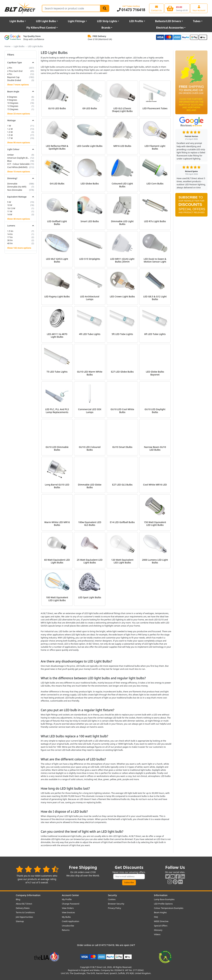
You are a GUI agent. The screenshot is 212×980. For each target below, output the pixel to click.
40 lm (10, 243)
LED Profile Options (163, 904)
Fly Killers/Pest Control (41, 28)
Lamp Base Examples (164, 899)
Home (7, 46)
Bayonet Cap (13, 77)
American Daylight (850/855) (19, 158)
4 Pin (10, 74)
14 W (10, 214)
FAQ (156, 917)
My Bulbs (66, 917)
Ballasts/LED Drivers (168, 21)
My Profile (67, 899)
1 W (9, 126)
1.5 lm (10, 231)
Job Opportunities (24, 917)
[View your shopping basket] (177, 8)
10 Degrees (13, 103)
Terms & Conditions (25, 912)
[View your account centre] (199, 8)
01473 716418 (131, 10)
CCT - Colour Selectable (18, 164)
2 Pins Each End (15, 71)
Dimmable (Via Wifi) (17, 187)
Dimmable (12, 184)
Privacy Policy (114, 908)
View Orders (68, 908)
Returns (66, 930)
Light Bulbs (17, 21)
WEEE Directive (161, 921)
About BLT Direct (24, 904)
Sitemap (20, 921)
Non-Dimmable (15, 190)
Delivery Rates (23, 908)
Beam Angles (160, 912)
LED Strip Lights (107, 21)
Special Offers (161, 926)
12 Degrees (13, 106)
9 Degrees (12, 100)
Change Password (71, 904)
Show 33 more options (19, 114)
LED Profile (136, 21)
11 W (10, 211)
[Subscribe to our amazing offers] (129, 876)
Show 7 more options (18, 85)
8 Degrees (12, 97)
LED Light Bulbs (46, 21)
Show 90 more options (19, 142)
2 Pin (10, 68)
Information (161, 895)
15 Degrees (13, 109)
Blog (18, 899)
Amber (11, 155)
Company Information (28, 895)
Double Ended (14, 80)
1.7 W (10, 138)
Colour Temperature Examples (169, 908)
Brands (106, 28)
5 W (9, 202)
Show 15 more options (19, 172)
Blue (9, 161)
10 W (10, 205)
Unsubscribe (68, 926)
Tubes (197, 21)
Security (112, 895)
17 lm (10, 237)
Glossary (158, 930)
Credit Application (71, 921)
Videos (157, 934)
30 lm (10, 240)
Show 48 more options (19, 219)
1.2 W (10, 129)
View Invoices (68, 912)
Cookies (112, 899)
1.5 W (10, 135)
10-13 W (11, 208)
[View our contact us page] (156, 8)
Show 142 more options (19, 248)
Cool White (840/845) (17, 167)
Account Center (70, 895)
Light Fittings (76, 21)
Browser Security (116, 904)
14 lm (10, 234)
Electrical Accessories (170, 28)
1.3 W (10, 132)
